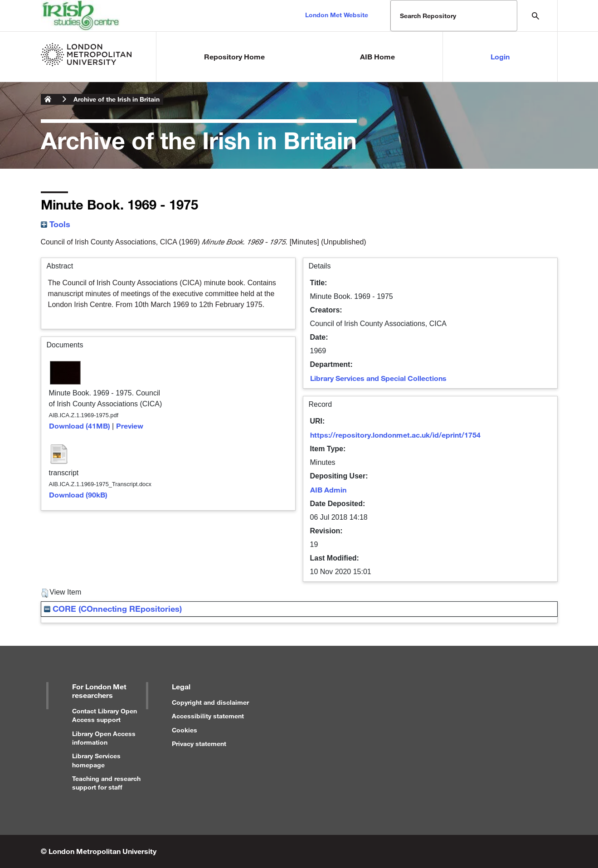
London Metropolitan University (48, 99)
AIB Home (377, 56)
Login (500, 56)
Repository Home (234, 56)
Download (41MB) (80, 426)
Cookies (185, 730)
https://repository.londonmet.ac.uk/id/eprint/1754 (395, 435)
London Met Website (337, 15)
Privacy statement (199, 744)
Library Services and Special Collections (378, 378)
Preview (130, 426)
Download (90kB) (78, 495)
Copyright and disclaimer (210, 702)
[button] (45, 593)
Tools (56, 224)
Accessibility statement (208, 716)
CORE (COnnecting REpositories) (113, 609)
